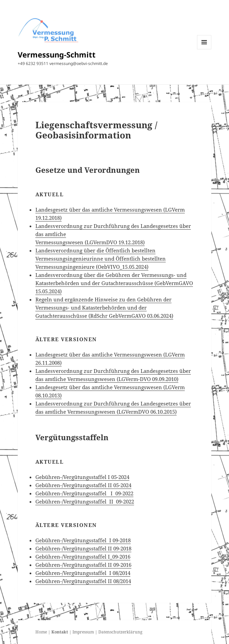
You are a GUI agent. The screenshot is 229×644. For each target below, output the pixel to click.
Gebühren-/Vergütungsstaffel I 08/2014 (83, 573)
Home (41, 632)
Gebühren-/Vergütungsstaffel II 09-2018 (83, 548)
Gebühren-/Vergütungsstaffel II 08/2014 (83, 581)
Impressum (83, 632)
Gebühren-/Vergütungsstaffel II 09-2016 (83, 565)
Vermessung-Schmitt (57, 54)
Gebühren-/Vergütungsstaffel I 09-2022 (84, 493)
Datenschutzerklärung (120, 632)
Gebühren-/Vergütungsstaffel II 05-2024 (83, 485)
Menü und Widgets (204, 49)
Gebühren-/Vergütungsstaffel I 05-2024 (82, 477)
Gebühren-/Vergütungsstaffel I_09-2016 (83, 557)
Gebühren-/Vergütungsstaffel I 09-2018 (83, 540)
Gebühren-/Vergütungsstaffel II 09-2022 (85, 501)
